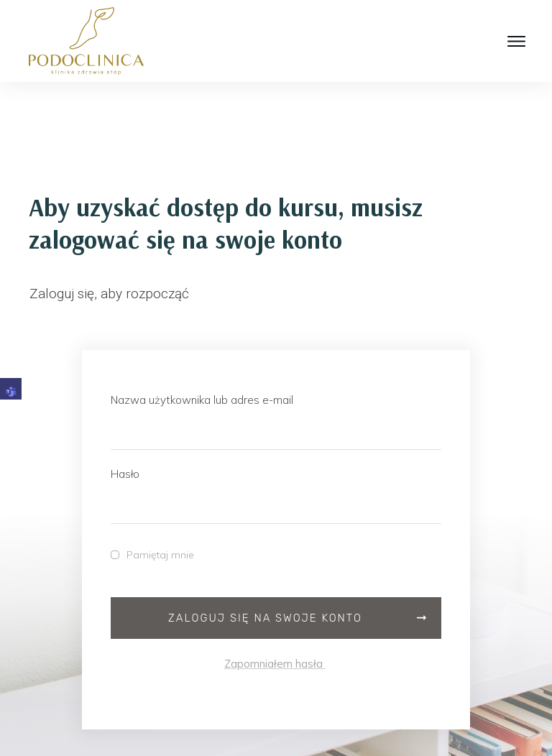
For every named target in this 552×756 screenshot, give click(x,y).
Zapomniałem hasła (275, 664)
